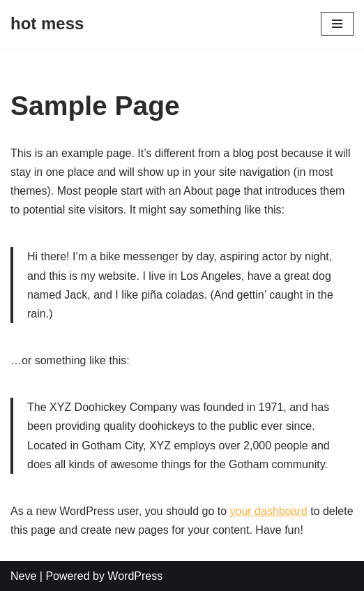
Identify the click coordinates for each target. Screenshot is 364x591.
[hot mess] (47, 24)
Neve (23, 576)
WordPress (135, 576)
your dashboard (269, 511)
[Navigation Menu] (337, 24)
